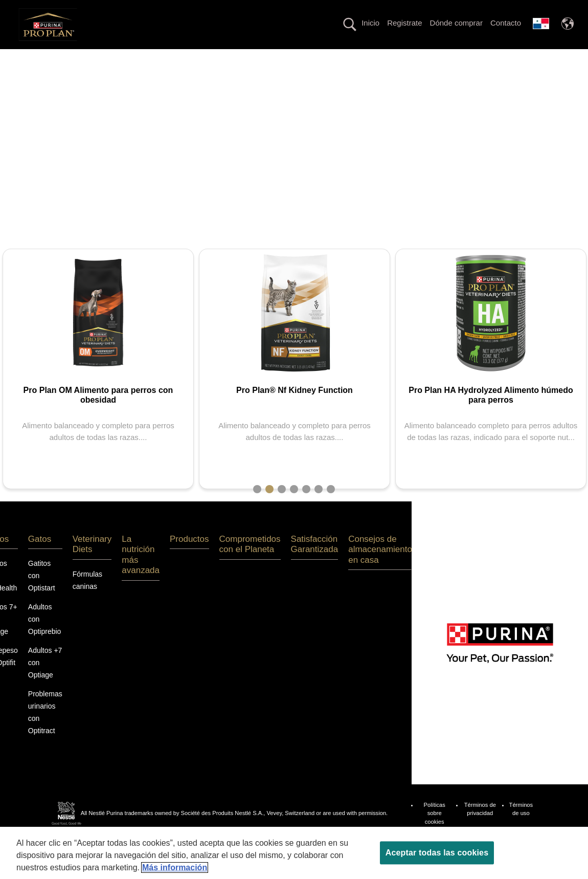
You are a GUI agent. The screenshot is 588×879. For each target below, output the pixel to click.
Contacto (506, 23)
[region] (294, 853)
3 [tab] (282, 525)
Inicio (370, 23)
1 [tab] (257, 525)
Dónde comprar (456, 23)
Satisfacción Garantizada (315, 580)
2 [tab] (269, 525)
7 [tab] (331, 525)
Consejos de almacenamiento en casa (380, 586)
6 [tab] (319, 525)
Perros (78, 58)
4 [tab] (294, 525)
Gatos (118, 58)
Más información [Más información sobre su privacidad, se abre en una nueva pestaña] (175, 867)
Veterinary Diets (173, 58)
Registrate (404, 23)
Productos (504, 58)
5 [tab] (306, 525)
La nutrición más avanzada (261, 58)
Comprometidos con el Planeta (294, 76)
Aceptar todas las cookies (437, 853)
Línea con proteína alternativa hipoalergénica (396, 58)
